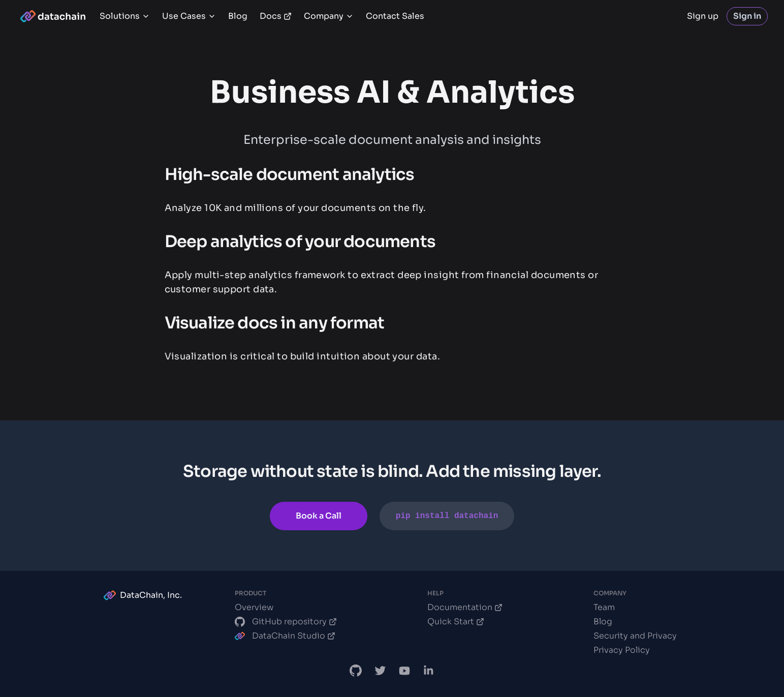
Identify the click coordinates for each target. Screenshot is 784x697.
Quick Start (456, 622)
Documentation (465, 607)
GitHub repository (286, 622)
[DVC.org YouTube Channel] (404, 671)
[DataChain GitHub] (356, 671)
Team (604, 607)
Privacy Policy (622, 650)
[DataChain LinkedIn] (429, 671)
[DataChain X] (380, 671)
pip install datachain (447, 516)
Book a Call (319, 516)
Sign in (747, 16)
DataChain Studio (285, 636)
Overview (254, 607)
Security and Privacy (635, 636)
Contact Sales (395, 16)
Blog (238, 16)
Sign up (703, 16)
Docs (276, 16)
